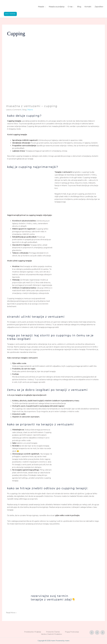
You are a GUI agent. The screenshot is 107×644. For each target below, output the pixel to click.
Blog (79, 7)
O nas (70, 7)
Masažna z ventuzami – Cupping (32, 106)
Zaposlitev (99, 7)
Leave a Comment (14, 110)
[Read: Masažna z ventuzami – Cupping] (53, 75)
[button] (11, 14)
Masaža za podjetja (57, 7)
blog (25, 110)
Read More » (11, 613)
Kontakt (88, 7)
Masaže (41, 7)
